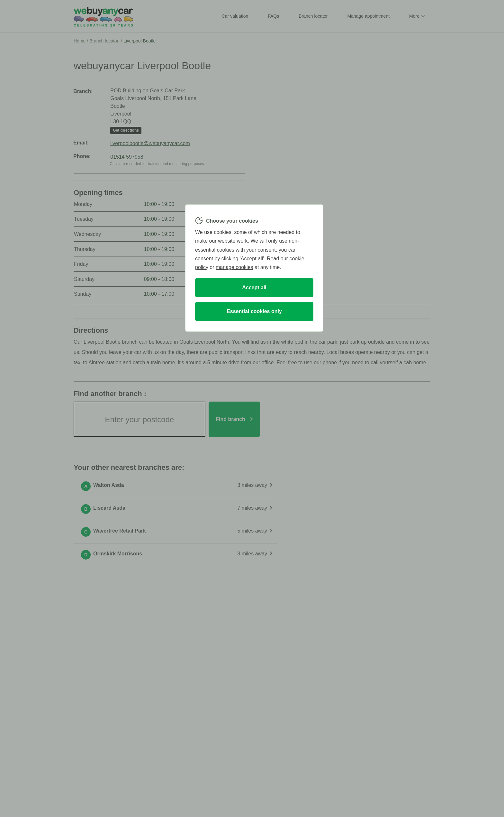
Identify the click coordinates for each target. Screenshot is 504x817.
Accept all (254, 288)
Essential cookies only (254, 311)
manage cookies (234, 267)
